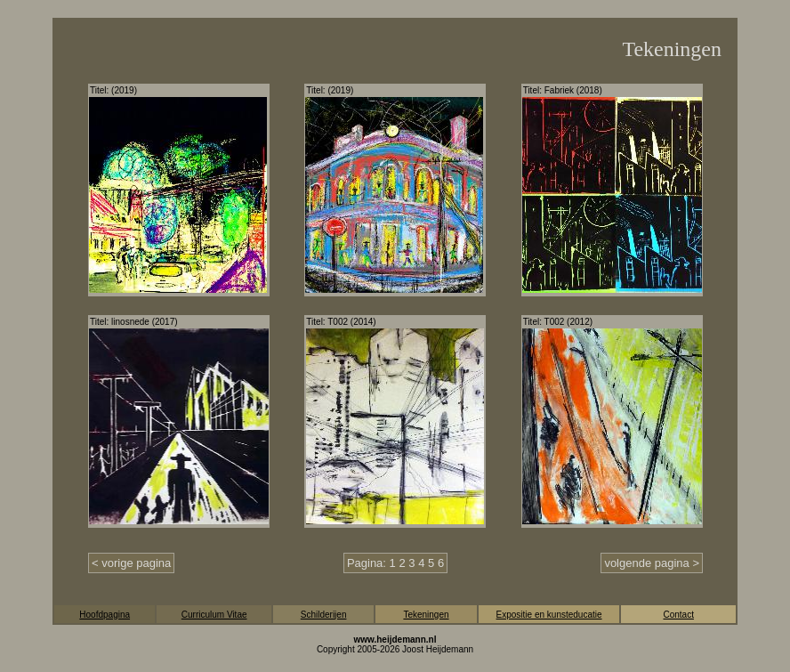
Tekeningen (426, 615)
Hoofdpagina (105, 615)
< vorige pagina (131, 563)
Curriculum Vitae (214, 615)
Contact (678, 615)
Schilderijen (324, 615)
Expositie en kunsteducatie (549, 615)
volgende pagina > (652, 563)
